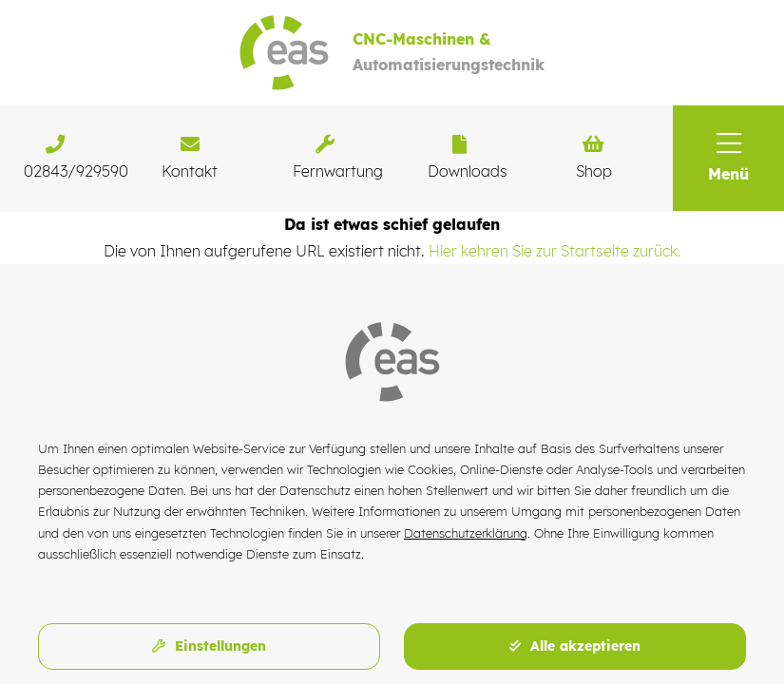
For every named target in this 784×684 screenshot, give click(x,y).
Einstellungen (209, 646)
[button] (728, 158)
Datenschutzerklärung (466, 533)
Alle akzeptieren (575, 646)
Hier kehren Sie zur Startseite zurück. (555, 251)
